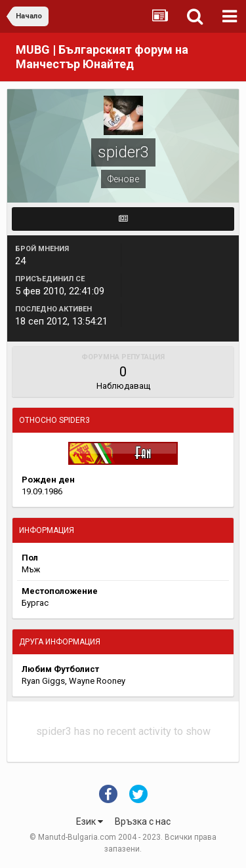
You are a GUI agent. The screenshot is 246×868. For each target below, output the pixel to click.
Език (90, 821)
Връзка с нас (143, 821)
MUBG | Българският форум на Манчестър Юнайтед (102, 57)
